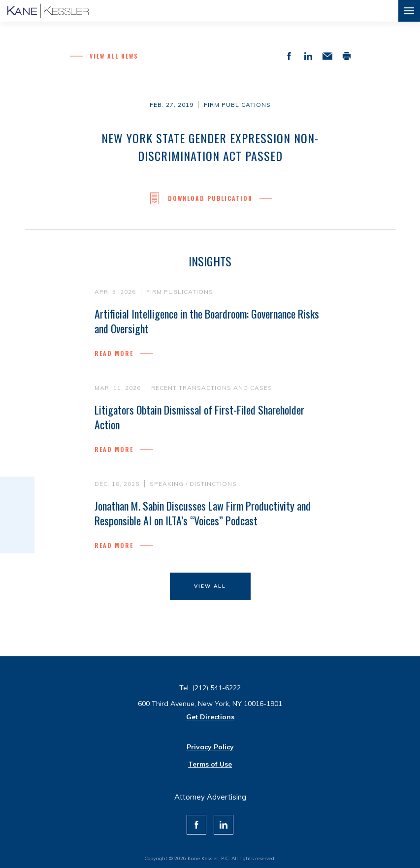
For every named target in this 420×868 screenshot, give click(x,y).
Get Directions (210, 717)
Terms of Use (210, 764)
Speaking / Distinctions (193, 487)
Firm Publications (237, 105)
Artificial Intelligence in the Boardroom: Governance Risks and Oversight (207, 321)
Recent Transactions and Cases (212, 388)
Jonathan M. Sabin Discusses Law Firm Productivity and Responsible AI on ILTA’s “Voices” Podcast (203, 516)
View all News (114, 56)
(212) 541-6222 (216, 688)
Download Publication (210, 198)
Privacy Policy (210, 747)
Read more (114, 353)
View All (210, 586)
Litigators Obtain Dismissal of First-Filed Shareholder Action (199, 417)
